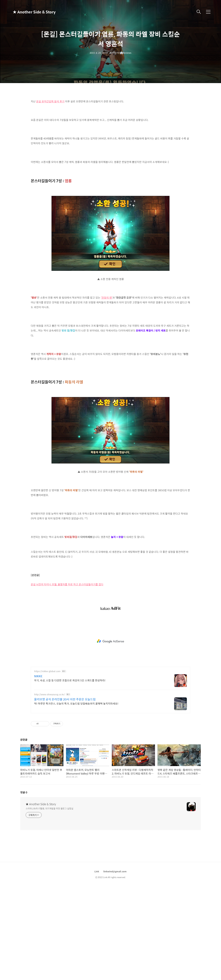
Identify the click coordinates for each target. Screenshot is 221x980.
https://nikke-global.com (47, 765)
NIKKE (38, 770)
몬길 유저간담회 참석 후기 (50, 146)
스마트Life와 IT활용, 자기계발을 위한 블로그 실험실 (50, 902)
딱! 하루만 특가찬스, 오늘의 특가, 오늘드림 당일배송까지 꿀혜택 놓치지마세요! (76, 797)
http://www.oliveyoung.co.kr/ (49, 788)
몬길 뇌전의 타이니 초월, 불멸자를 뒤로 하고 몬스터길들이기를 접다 (67, 678)
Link (97, 965)
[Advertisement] (110, 118)
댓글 (24, 886)
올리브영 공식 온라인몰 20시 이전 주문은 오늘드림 (65, 793)
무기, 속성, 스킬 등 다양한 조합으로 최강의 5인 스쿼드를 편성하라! (70, 774)
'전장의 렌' (107, 342)
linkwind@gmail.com (115, 965)
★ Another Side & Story (29, 12)
